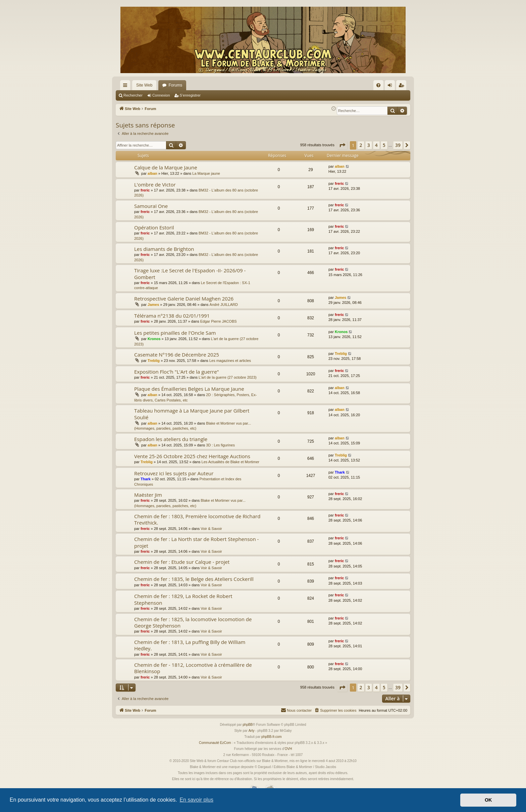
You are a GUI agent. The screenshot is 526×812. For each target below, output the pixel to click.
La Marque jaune (206, 173)
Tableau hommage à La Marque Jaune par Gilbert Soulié (192, 414)
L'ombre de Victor (155, 184)
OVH (288, 749)
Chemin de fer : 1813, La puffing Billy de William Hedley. (190, 645)
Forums (175, 85)
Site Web (144, 85)
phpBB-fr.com (272, 737)
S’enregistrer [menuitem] (403, 87)
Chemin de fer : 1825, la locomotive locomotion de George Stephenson (193, 622)
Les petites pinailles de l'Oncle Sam (175, 333)
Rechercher (133, 95)
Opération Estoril (154, 227)
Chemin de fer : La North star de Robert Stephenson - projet (196, 542)
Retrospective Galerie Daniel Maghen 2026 (184, 299)
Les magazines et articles (230, 361)
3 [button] (369, 145)
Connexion (161, 95)
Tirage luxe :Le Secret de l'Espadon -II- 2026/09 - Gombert (190, 274)
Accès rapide (126, 87)
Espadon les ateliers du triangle (171, 439)
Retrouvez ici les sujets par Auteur (174, 473)
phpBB (248, 725)
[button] (342, 145)
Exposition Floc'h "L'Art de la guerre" (177, 372)
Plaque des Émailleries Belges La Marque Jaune (189, 389)
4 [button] (376, 145)
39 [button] (398, 145)
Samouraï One (151, 206)
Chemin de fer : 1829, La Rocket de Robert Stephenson (183, 599)
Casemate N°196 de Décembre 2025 (177, 355)
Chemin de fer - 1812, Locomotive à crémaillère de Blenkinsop (193, 668)
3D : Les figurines (220, 445)
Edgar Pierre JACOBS (219, 321)
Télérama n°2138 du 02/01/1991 (172, 316)
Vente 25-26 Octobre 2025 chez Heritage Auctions (192, 456)
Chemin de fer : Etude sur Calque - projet (182, 562)
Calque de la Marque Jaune (166, 167)
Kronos (154, 339)
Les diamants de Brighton (164, 249)
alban (152, 173)
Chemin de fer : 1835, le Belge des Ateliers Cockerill (194, 579)
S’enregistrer (190, 95)
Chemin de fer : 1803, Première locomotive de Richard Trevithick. (197, 519)
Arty (252, 731)
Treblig (154, 361)
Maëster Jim (148, 495)
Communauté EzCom (215, 743)
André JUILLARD (224, 305)
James (153, 305)
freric (145, 190)
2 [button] (361, 145)
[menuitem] (378, 85)
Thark (146, 479)
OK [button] (488, 800)
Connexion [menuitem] (391, 87)
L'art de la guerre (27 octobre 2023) (228, 377)
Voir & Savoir (211, 529)
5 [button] (384, 145)
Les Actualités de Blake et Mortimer (230, 462)
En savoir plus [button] (196, 800)
